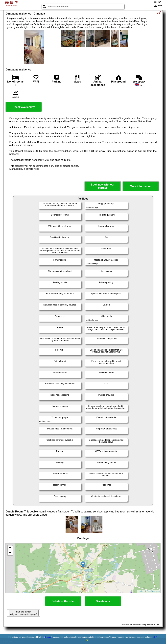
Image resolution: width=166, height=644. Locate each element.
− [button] (10, 553)
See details (103, 601)
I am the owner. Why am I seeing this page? (24, 613)
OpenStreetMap (153, 591)
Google (48, 637)
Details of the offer (63, 601)
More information (141, 186)
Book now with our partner (103, 186)
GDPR (155, 637)
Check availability (24, 107)
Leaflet (141, 591)
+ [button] (10, 548)
